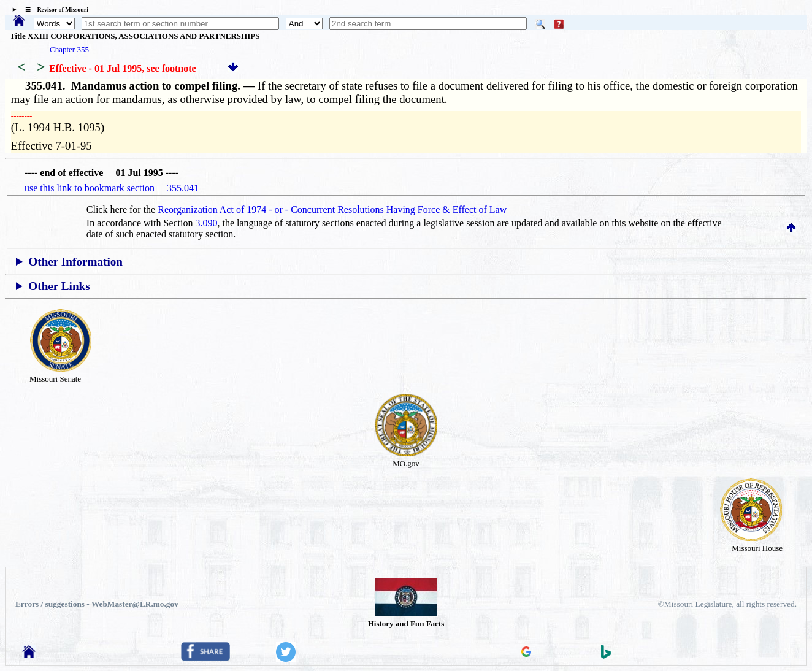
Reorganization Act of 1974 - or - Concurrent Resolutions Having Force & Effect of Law (332, 209)
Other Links (59, 286)
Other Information (75, 262)
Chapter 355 (69, 49)
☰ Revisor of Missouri (54, 10)
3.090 (207, 223)
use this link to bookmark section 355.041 (112, 188)
